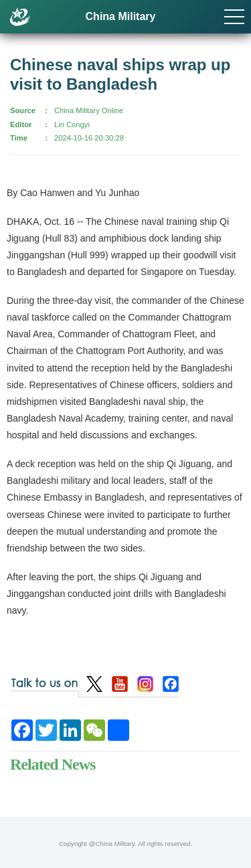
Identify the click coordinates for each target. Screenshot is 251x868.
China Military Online (89, 110)
